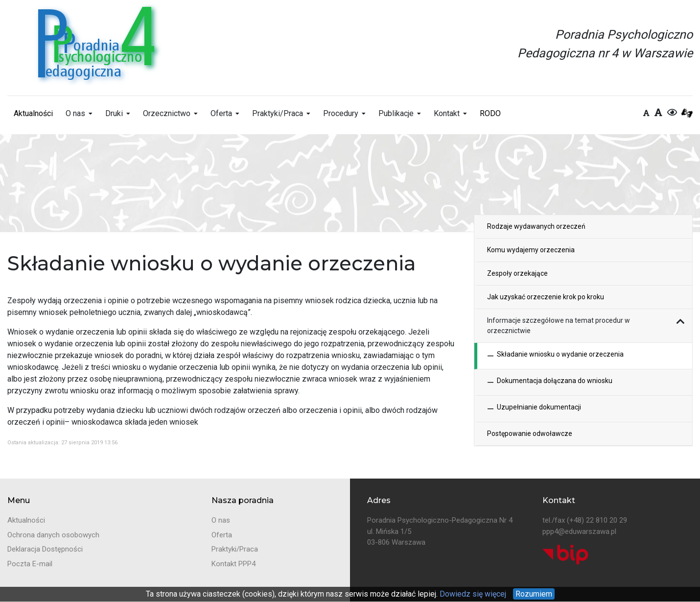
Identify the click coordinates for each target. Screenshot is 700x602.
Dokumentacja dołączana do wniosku (550, 382)
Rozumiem (534, 594)
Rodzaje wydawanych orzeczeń (536, 226)
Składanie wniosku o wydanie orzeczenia (555, 356)
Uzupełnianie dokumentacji (534, 409)
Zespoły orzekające (517, 273)
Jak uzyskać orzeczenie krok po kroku (546, 297)
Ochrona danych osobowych (53, 535)
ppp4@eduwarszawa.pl (579, 531)
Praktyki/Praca (278, 113)
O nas (75, 113)
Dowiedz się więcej (472, 594)
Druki (114, 113)
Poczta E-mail (30, 564)
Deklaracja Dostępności (45, 549)
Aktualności (33, 113)
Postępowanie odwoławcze (530, 433)
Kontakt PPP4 (233, 564)
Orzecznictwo (167, 113)
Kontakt (447, 113)
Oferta (221, 113)
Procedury (341, 113)
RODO (490, 113)
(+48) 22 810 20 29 (597, 520)
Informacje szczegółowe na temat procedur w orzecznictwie (559, 325)
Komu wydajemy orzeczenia (531, 250)
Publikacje (396, 113)
